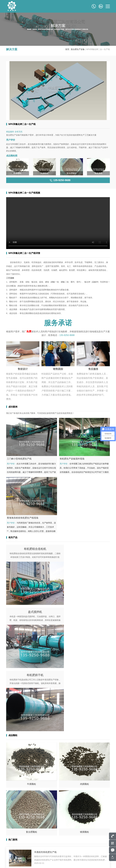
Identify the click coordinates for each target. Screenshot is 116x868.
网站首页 (57, 843)
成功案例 (77, 847)
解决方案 (77, 851)
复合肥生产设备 (78, 49)
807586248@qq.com (21, 843)
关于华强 (77, 843)
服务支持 (77, 855)
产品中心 (57, 847)
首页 (67, 49)
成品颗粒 (57, 851)
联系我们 (57, 859)
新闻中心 (57, 855)
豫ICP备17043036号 (39, 862)
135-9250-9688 (67, 335)
